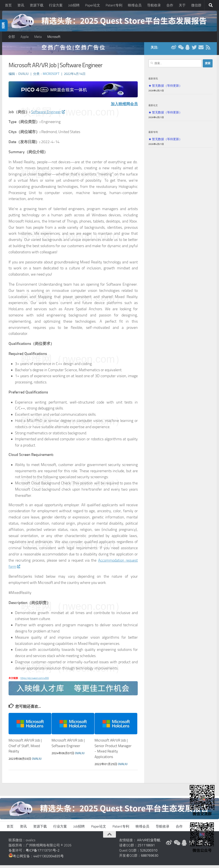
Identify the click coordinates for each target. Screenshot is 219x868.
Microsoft (54, 37)
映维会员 (135, 5)
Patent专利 (114, 5)
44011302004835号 (49, 859)
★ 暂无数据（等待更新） (165, 88)
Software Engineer (48, 115)
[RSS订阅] (208, 50)
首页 (8, 5)
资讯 (21, 5)
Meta (38, 37)
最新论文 (153, 108)
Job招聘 (74, 5)
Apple (25, 37)
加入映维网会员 (124, 107)
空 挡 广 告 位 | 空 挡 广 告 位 (73, 50)
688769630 (150, 858)
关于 (182, 5)
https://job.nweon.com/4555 (35, 681)
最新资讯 (153, 81)
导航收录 (154, 5)
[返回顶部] (109, 837)
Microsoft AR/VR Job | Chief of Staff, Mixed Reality (25, 749)
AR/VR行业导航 (149, 843)
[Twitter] (194, 50)
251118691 (146, 848)
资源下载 (37, 5)
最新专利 (153, 135)
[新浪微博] (174, 50)
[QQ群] (187, 50)
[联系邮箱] (201, 50)
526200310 (149, 853)
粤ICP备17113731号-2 (43, 853)
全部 (12, 37)
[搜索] (211, 5)
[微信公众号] (181, 50)
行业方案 (56, 5)
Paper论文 (93, 5)
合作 (170, 5)
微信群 (196, 5)
